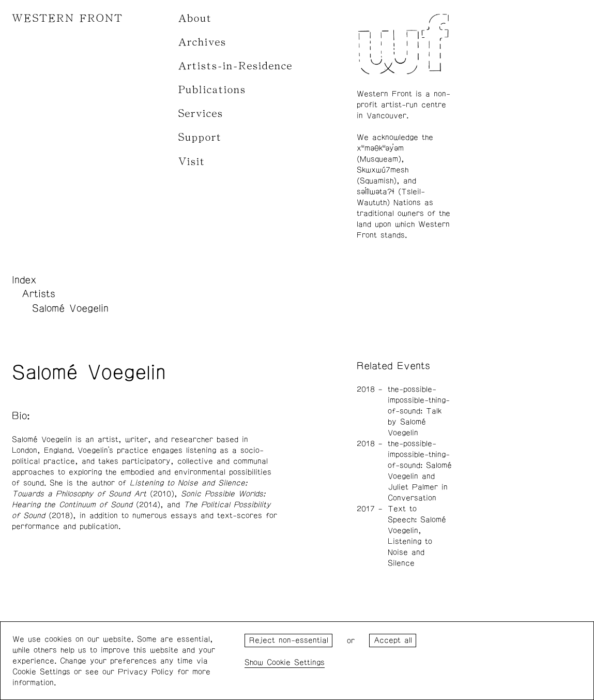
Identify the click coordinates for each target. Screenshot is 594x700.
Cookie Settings (296, 662)
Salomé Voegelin (70, 308)
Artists (39, 294)
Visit (192, 162)
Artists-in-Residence (235, 66)
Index (24, 280)
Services (201, 114)
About (195, 18)
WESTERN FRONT (67, 18)
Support (200, 137)
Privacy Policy (146, 672)
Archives (202, 42)
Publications (212, 90)
